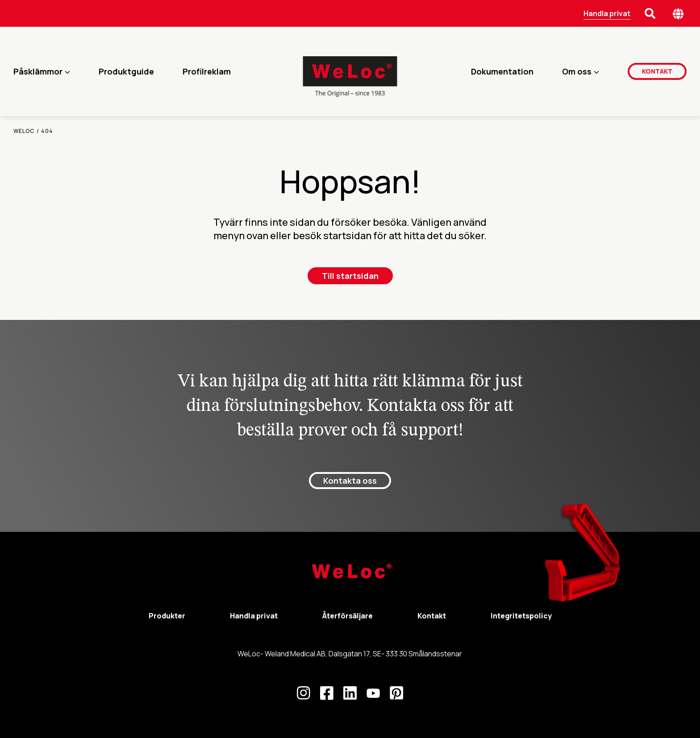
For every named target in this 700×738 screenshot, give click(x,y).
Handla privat (607, 13)
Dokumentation (502, 71)
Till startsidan (350, 276)
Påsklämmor (38, 71)
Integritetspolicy (521, 616)
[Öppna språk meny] (678, 14)
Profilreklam (207, 71)
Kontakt (657, 71)
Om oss (577, 71)
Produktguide (126, 71)
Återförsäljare (348, 616)
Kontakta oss (350, 481)
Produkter (167, 616)
